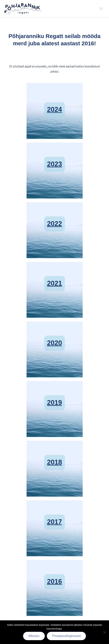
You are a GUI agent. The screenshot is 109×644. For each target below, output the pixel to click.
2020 (54, 338)
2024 (54, 108)
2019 (54, 398)
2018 (54, 457)
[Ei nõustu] (104, 632)
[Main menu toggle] (101, 9)
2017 (54, 517)
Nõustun (34, 636)
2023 (54, 159)
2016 (54, 576)
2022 (54, 219)
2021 (54, 278)
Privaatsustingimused (66, 636)
